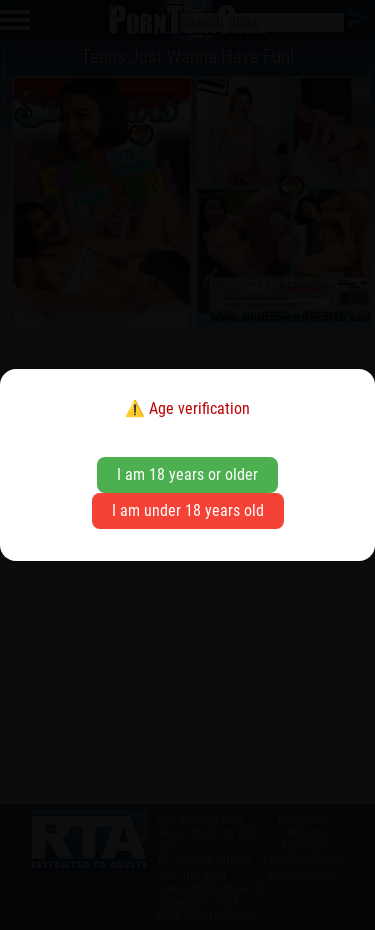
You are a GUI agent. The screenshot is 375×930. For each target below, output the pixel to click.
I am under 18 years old (188, 510)
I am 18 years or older (187, 474)
